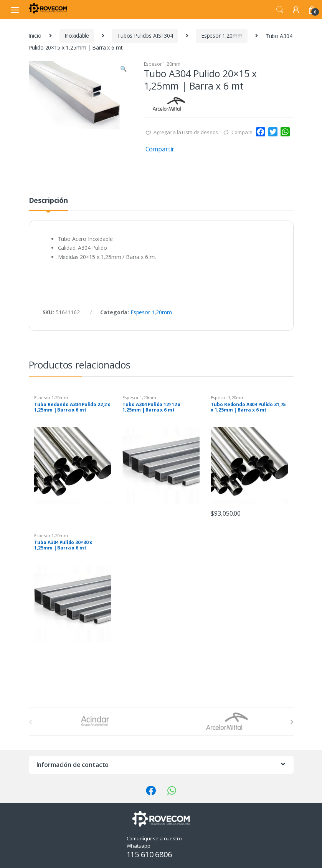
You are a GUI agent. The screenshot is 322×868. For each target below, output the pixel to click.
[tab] (48, 204)
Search (280, 10)
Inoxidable (77, 36)
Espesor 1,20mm (222, 36)
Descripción (48, 201)
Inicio (35, 36)
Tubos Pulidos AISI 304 (145, 36)
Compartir (160, 149)
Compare (242, 132)
